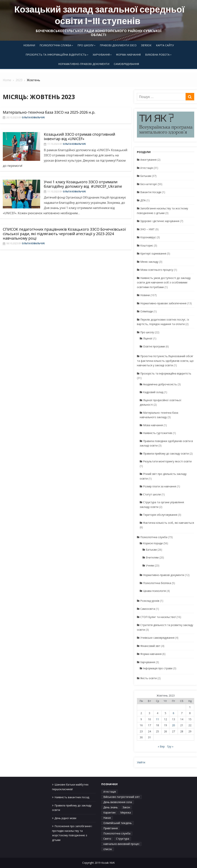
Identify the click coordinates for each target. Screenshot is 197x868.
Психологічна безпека (157, 583)
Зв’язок (146, 45)
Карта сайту (165, 45)
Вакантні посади (151, 192)
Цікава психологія (154, 591)
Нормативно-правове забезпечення (163, 303)
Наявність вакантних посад (72, 797)
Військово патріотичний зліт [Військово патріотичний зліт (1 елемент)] (122, 797)
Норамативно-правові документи (84, 64)
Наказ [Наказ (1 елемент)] (107, 818)
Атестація (147, 168)
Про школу (85, 45)
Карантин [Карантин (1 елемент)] (109, 812)
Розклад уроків (150, 601)
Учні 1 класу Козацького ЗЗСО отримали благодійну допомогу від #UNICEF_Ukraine (83, 184)
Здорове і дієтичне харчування (160, 221)
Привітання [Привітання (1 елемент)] (111, 828)
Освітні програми (154, 346)
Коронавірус (148, 237)
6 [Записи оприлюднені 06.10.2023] (173, 713)
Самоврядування (126, 64)
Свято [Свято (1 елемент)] (107, 839)
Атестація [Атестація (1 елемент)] (110, 792)
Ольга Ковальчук (33, 117)
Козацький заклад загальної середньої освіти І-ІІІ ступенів (99, 15)
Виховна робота (157, 55)
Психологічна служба (55, 45)
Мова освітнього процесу (157, 270)
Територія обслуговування (160, 515)
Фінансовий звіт (150, 646)
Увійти (141, 762)
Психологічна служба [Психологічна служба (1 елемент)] (117, 833)
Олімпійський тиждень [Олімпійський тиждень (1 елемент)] (118, 823)
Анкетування (148, 160)
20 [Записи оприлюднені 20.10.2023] (173, 725)
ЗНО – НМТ (147, 229)
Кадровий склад (153, 392)
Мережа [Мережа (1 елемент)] (126, 812)
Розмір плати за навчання (160, 486)
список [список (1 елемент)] (108, 849)
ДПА (143, 200)
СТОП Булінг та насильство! (158, 617)
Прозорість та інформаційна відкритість (56, 55)
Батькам (146, 176)
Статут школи (152, 494)
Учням (150, 565)
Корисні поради (153, 543)
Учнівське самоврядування (157, 638)
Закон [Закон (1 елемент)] (126, 807)
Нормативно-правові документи (164, 575)
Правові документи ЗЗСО (118, 45)
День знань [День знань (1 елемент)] (111, 807)
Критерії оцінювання (153, 253)
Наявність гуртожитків (158, 433)
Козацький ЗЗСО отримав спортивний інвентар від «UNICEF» (79, 136)
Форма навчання (128, 55)
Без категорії (149, 184)
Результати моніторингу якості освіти (167, 461)
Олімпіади (147, 311)
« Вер (161, 746)
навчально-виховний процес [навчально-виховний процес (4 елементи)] (121, 844)
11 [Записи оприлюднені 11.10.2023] (157, 719)
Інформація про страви (158, 668)
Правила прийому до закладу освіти (166, 453)
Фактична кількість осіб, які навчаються (169, 523)
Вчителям (152, 557)
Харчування (101, 55)
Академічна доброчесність (160, 384)
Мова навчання (153, 425)
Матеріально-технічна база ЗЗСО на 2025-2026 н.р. (49, 112)
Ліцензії (148, 338)
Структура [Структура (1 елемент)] (123, 839)
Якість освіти (148, 678)
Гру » (170, 746)
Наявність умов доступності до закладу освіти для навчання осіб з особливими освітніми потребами (164, 282)
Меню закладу (149, 262)
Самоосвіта (148, 609)
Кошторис (147, 245)
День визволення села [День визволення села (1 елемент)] (118, 802)
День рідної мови (65, 818)
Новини (29, 45)
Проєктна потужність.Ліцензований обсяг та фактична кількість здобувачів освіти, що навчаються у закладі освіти (165, 361)
